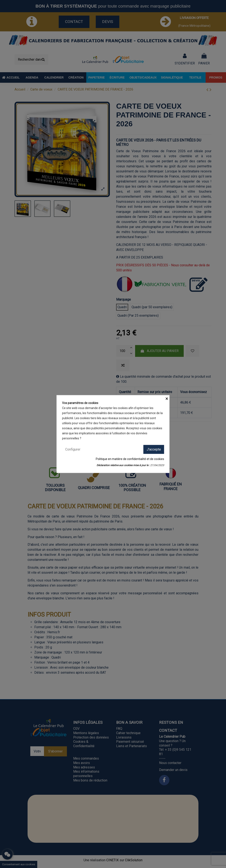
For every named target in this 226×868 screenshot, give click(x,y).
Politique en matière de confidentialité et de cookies (130, 459)
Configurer (73, 449)
